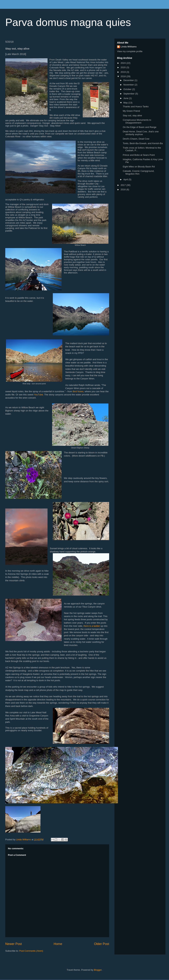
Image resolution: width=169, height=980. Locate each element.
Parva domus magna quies (68, 22)
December (129, 80)
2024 (123, 63)
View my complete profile (130, 51)
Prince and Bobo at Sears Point (139, 155)
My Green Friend (131, 111)
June (126, 98)
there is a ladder (92, 626)
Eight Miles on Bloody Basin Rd (139, 167)
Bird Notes (78, 391)
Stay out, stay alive (132, 115)
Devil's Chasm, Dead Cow (136, 139)
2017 (123, 185)
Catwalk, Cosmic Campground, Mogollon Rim (138, 172)
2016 (123, 189)
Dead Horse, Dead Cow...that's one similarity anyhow (141, 133)
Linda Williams (129, 47)
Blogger (98, 970)
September (129, 94)
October (128, 89)
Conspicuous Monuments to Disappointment (137, 121)
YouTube (38, 395)
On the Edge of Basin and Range (140, 127)
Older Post (102, 944)
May (126, 103)
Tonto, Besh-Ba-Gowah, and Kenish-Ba (143, 143)
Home (58, 944)
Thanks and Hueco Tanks (136, 107)
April (126, 179)
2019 (123, 72)
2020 (123, 67)
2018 (123, 76)
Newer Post (14, 944)
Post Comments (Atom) (31, 951)
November (129, 85)
